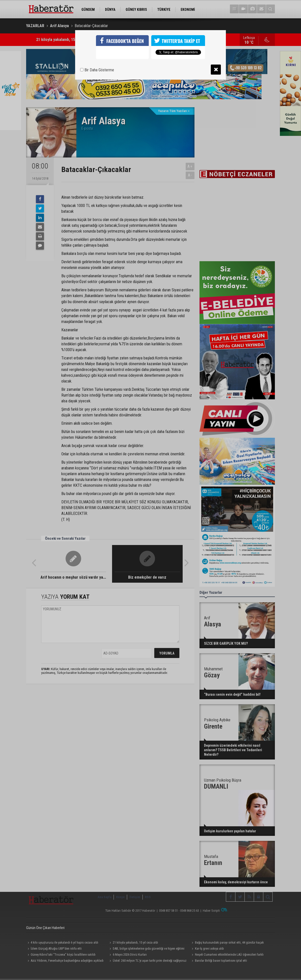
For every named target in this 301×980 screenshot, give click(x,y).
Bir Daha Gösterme (97, 70)
